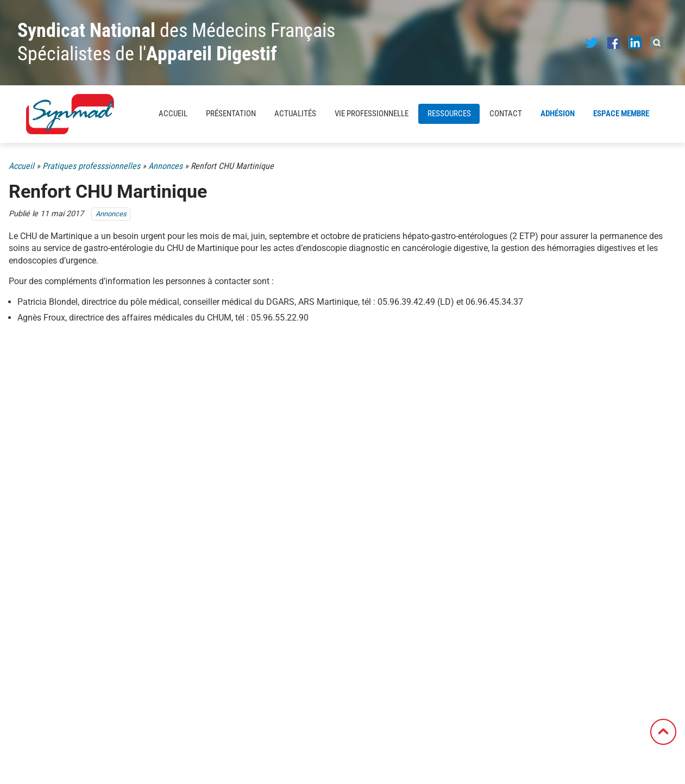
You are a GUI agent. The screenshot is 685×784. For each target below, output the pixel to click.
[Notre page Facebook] (613, 42)
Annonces (165, 166)
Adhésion (558, 114)
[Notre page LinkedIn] (635, 42)
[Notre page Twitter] (592, 42)
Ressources (449, 114)
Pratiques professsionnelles (91, 166)
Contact (506, 114)
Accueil (173, 114)
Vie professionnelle (372, 114)
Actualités (295, 114)
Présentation (231, 114)
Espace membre (621, 114)
